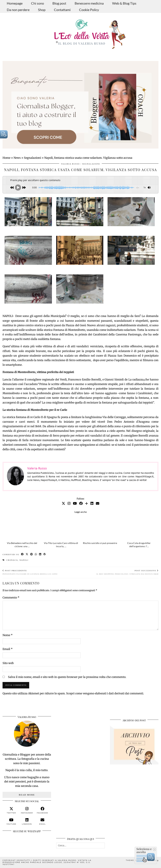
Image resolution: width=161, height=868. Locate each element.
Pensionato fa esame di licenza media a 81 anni (30, 572)
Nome (8, 635)
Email (8, 649)
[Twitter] (63, 503)
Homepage (15, 3)
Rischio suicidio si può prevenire (100, 543)
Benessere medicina (89, 3)
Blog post (59, 3)
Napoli (24, 560)
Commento (11, 597)
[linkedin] (27, 822)
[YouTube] (75, 503)
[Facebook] (81, 503)
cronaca (12, 560)
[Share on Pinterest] (32, 555)
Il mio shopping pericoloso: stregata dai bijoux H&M (127, 572)
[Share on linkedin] (40, 555)
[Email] (98, 503)
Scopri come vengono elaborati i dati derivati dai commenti (105, 693)
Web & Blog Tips (124, 3)
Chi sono (37, 3)
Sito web (8, 663)
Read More (27, 795)
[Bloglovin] (87, 503)
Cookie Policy (89, 10)
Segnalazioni (32, 158)
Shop (42, 10)
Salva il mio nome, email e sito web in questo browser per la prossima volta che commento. (67, 677)
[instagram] (27, 810)
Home (6, 158)
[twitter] (11, 810)
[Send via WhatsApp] (36, 555)
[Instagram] (69, 503)
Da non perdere (18, 10)
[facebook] (42, 810)
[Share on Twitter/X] (27, 555)
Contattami (62, 10)
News (17, 158)
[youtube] (11, 822)
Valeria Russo (70, 164)
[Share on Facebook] (22, 555)
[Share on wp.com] (45, 555)
